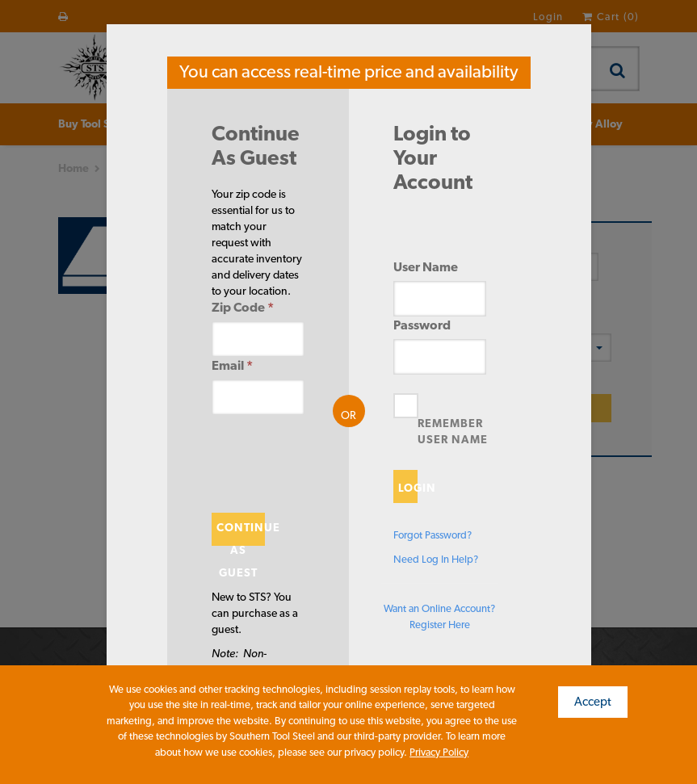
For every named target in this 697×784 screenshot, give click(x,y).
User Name (426, 267)
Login (408, 488)
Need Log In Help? (436, 559)
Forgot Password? (432, 535)
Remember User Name (453, 431)
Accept (593, 702)
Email (232, 365)
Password (422, 325)
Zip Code (243, 307)
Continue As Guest (241, 533)
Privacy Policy (439, 752)
